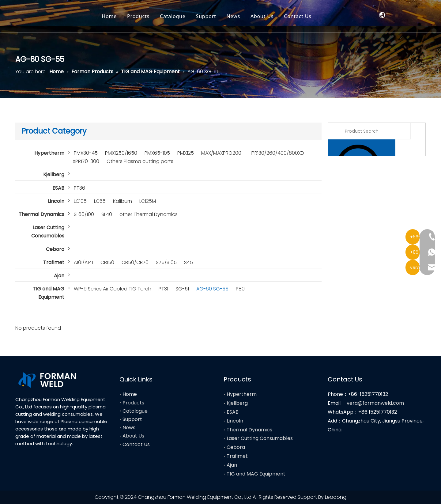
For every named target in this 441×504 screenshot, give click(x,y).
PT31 (163, 289)
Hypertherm (49, 153)
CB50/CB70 (135, 262)
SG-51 (182, 289)
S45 (188, 262)
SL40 (107, 214)
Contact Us (328, 17)
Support (236, 17)
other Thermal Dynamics (149, 214)
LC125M (148, 201)
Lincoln (56, 201)
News (264, 17)
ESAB (58, 188)
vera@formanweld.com (375, 403)
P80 (240, 289)
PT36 (79, 188)
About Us (292, 17)
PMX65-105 (157, 153)
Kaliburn (123, 201)
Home (139, 17)
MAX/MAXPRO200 (221, 153)
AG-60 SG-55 (212, 289)
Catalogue (203, 17)
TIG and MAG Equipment (49, 293)
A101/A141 (83, 262)
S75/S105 (166, 262)
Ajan (59, 276)
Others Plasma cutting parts (140, 161)
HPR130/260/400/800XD (276, 153)
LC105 (80, 201)
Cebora (55, 249)
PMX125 (186, 153)
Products (169, 17)
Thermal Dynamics (41, 214)
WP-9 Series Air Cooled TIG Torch (113, 289)
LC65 (100, 201)
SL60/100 (84, 214)
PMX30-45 (86, 153)
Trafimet (54, 262)
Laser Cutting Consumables (48, 232)
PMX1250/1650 (121, 153)
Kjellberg (54, 174)
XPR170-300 (86, 161)
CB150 (107, 262)
